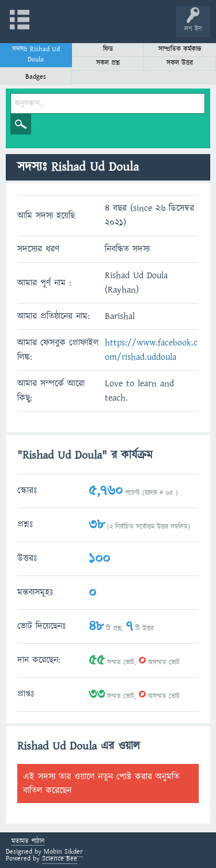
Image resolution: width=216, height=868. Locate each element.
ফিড (108, 49)
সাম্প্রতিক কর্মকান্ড (180, 49)
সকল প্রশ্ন (108, 63)
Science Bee (60, 859)
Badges (36, 77)
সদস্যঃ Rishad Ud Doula (36, 54)
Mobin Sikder (63, 852)
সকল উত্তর (180, 63)
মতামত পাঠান (28, 842)
